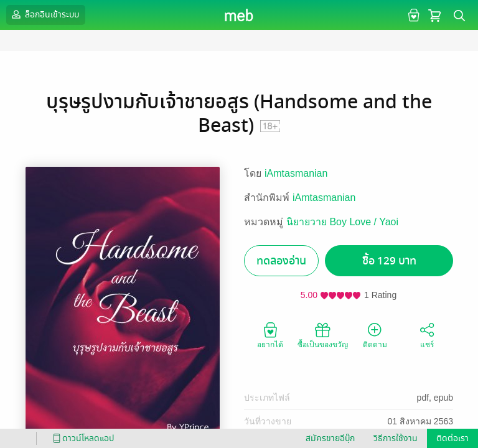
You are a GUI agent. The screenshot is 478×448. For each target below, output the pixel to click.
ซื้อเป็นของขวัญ (323, 335)
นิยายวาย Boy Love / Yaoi (342, 222)
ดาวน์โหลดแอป (82, 438)
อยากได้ (270, 335)
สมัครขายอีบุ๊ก (330, 438)
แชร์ (427, 335)
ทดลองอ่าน (281, 261)
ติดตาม (375, 335)
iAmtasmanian (296, 173)
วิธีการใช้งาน (396, 438)
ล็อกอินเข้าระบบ (44, 14)
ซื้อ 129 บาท (389, 261)
